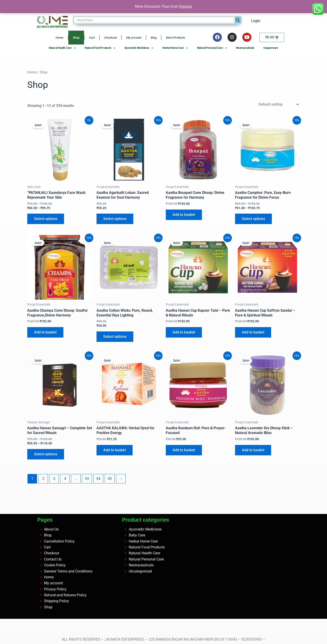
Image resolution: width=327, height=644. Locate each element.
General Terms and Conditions (68, 571)
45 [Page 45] (110, 479)
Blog (154, 38)
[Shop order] (278, 104)
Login (256, 21)
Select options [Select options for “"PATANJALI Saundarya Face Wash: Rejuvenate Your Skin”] (46, 219)
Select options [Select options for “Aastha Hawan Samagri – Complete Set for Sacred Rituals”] (46, 454)
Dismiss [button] (186, 6)
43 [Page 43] (87, 479)
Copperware (271, 48)
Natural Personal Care (212, 48)
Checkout (110, 38)
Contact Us (53, 559)
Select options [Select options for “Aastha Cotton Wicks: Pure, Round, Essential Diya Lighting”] (115, 337)
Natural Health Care (62, 48)
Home (59, 38)
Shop (76, 38)
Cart (92, 38)
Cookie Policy (55, 565)
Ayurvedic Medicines (139, 48)
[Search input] (155, 20)
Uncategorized (140, 571)
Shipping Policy (57, 601)
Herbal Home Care (175, 48)
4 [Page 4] (65, 479)
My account (134, 38)
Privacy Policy (55, 589)
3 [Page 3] (54, 479)
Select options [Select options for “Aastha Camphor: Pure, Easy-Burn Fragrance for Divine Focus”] (253, 219)
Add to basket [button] (184, 215)
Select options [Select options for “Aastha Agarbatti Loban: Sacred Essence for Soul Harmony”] (115, 219)
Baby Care (137, 535)
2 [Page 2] (43, 479)
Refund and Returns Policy (65, 595)
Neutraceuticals (245, 48)
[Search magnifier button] (238, 20)
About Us (51, 529)
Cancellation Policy (59, 541)
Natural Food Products (100, 48)
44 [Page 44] (98, 479)
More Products (176, 38)
